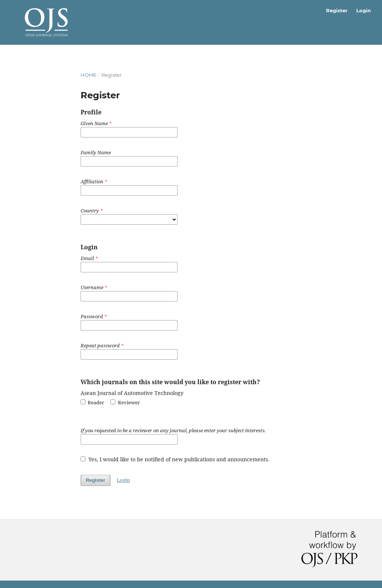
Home (89, 75)
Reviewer (125, 402)
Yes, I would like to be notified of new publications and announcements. (175, 459)
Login (364, 10)
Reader (92, 402)
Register (337, 10)
